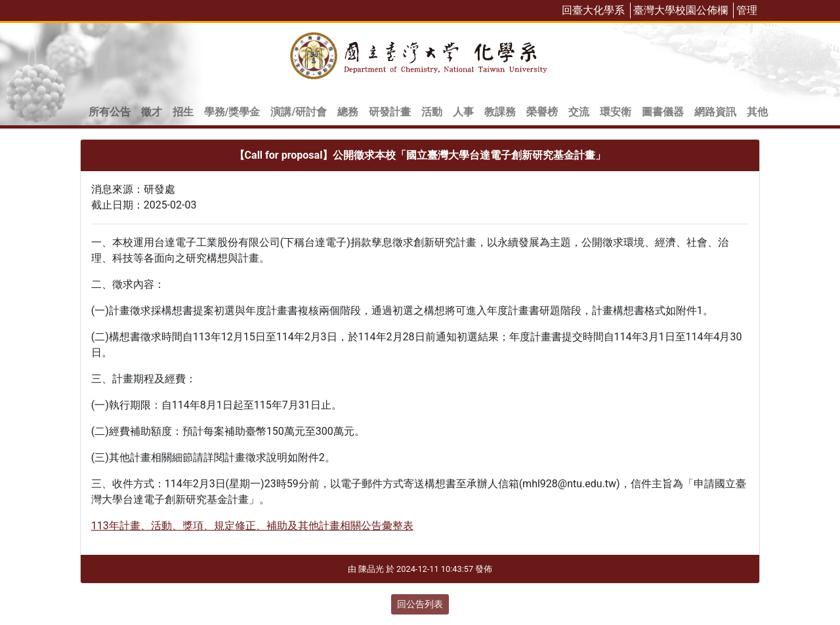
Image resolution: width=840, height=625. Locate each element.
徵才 (152, 112)
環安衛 (616, 112)
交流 (579, 112)
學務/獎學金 (232, 112)
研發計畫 (390, 112)
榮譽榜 (542, 112)
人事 (463, 112)
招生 (183, 112)
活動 (432, 112)
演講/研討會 (299, 112)
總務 (348, 112)
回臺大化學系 (593, 10)
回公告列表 (420, 604)
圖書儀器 (663, 112)
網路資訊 (715, 112)
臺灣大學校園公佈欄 (681, 10)
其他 (757, 112)
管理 (747, 10)
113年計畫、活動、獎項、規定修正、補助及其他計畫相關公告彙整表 (252, 526)
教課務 (500, 112)
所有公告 (110, 112)
